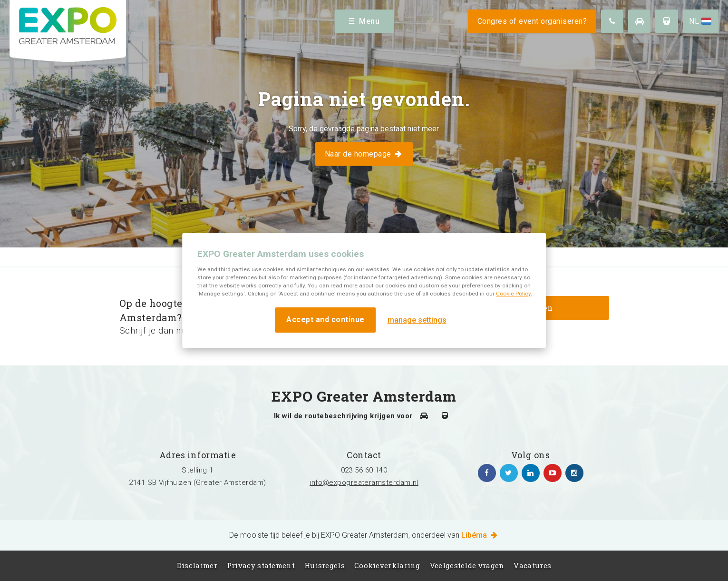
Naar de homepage (364, 153)
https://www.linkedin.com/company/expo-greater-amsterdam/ (531, 473)
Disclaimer (197, 565)
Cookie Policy (513, 294)
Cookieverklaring (387, 565)
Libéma (480, 535)
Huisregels (325, 565)
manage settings (417, 320)
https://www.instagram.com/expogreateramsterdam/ (574, 473)
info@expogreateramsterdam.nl (364, 483)
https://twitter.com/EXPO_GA (509, 473)
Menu (364, 21)
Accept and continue (325, 320)
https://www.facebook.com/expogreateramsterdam (487, 473)
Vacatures (532, 565)
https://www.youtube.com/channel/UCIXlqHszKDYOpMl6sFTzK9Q (553, 473)
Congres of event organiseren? (532, 21)
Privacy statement (261, 565)
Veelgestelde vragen (467, 565)
